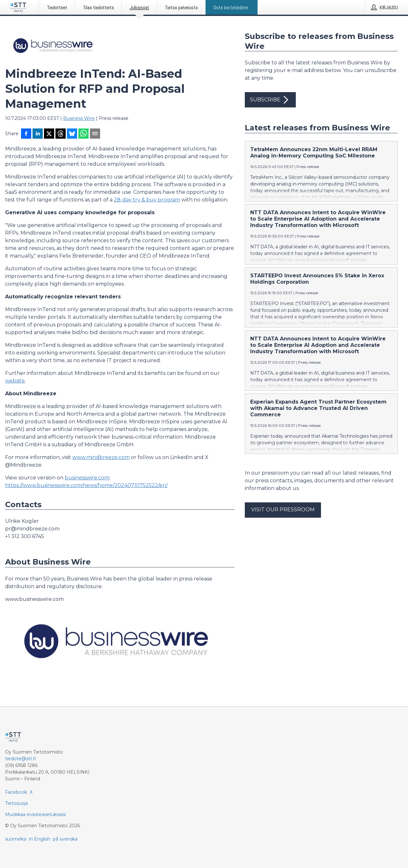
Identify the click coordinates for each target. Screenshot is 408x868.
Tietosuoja (16, 803)
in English (40, 839)
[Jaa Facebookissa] (26, 134)
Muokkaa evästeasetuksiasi (35, 814)
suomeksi (16, 839)
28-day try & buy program (147, 200)
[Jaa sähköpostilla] (95, 134)
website (15, 381)
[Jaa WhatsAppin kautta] (84, 134)
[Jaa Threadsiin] (61, 134)
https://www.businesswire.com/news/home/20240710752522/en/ (86, 485)
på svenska (65, 839)
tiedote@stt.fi (21, 759)
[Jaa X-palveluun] (49, 134)
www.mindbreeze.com (101, 457)
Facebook (16, 792)
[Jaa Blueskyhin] (72, 134)
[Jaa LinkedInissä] (38, 134)
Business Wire (79, 118)
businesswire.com (87, 478)
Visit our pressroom (283, 510)
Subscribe (270, 100)
